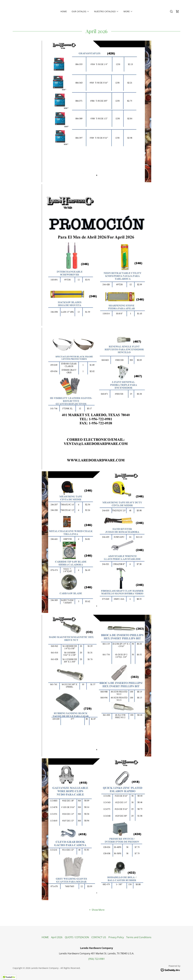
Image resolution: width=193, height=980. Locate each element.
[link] (177, 11)
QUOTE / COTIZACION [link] (77, 937)
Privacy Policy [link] (116, 937)
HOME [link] (64, 11)
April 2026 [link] (57, 937)
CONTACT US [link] (99, 937)
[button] (80, 11)
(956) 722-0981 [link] (97, 959)
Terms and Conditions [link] (139, 937)
